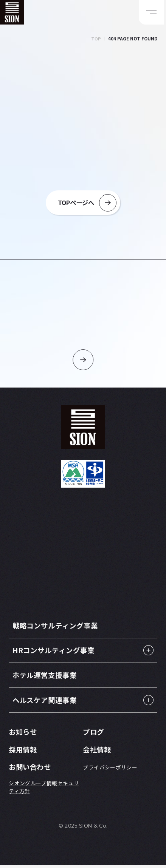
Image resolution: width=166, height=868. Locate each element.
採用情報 (23, 752)
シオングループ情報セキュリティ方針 (44, 790)
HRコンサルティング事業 (56, 652)
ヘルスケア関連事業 (46, 702)
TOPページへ (76, 203)
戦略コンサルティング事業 (57, 627)
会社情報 (98, 752)
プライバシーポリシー (110, 770)
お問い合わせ (31, 770)
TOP (96, 39)
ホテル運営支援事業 (46, 677)
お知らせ (23, 734)
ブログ (94, 734)
